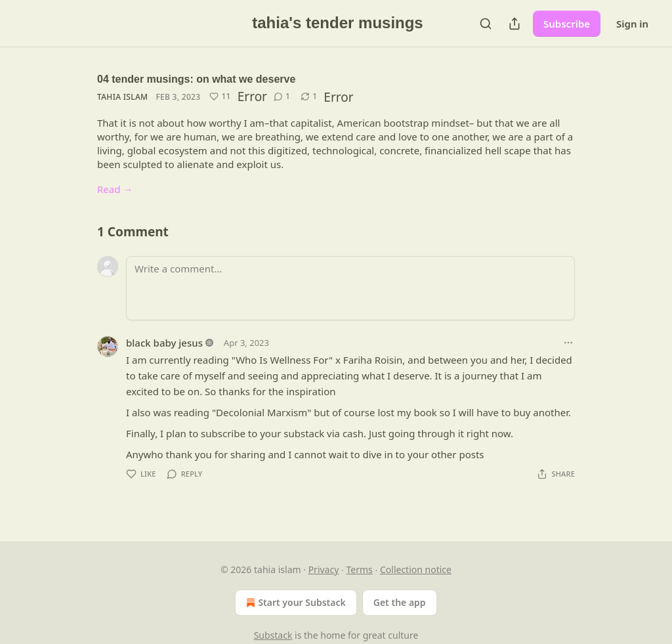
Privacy (324, 569)
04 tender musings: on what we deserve (196, 79)
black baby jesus (164, 343)
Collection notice (416, 569)
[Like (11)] (220, 97)
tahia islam (122, 97)
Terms (360, 569)
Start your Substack (294, 603)
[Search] (486, 24)
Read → (115, 189)
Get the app (400, 602)
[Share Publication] (514, 24)
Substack (273, 635)
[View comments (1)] (282, 97)
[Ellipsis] (568, 343)
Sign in (632, 24)
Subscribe (567, 24)
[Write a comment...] (350, 288)
